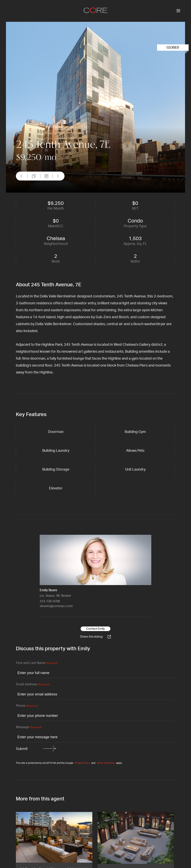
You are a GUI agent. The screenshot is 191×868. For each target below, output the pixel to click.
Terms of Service (106, 763)
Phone (27, 706)
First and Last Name (37, 663)
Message (29, 727)
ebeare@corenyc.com (56, 606)
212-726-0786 (50, 601)
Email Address (33, 685)
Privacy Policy (82, 763)
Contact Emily (95, 629)
